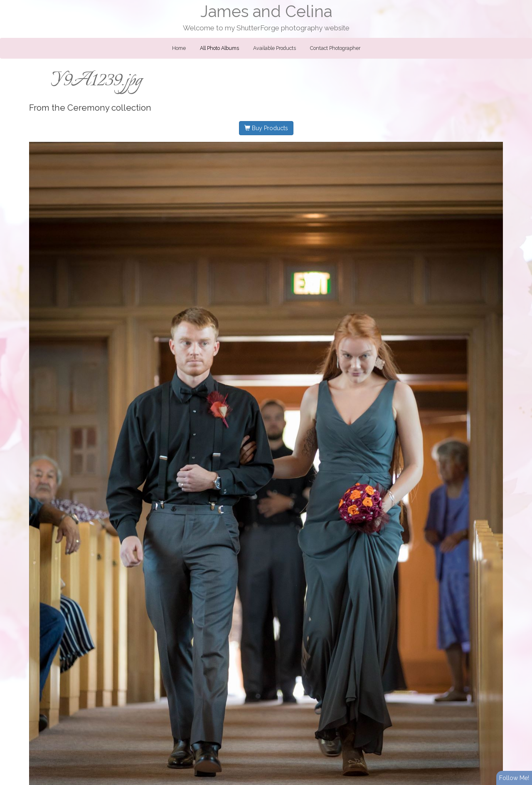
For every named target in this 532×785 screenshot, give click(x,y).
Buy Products (266, 128)
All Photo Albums (219, 48)
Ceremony (88, 108)
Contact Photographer (335, 48)
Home (179, 48)
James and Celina (266, 11)
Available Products (275, 48)
